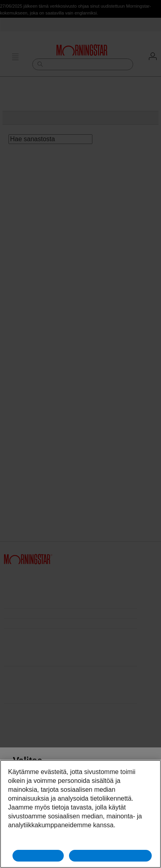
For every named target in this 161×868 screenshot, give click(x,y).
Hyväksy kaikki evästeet (111, 856)
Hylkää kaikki (38, 856)
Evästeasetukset (81, 841)
